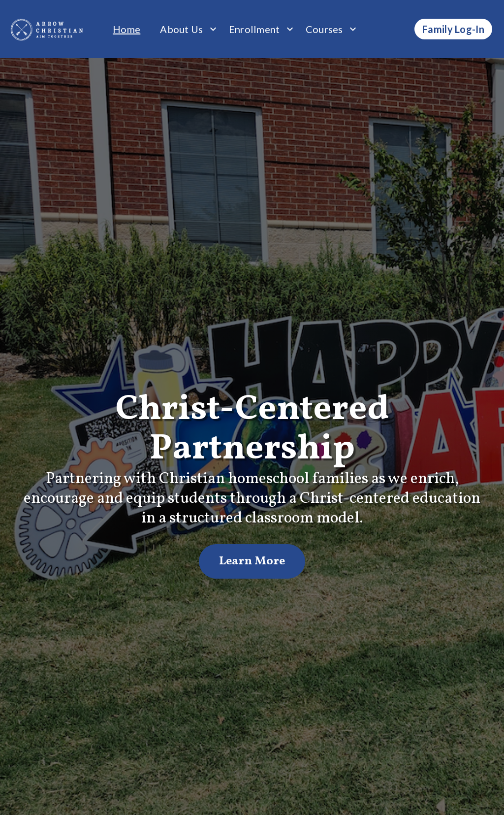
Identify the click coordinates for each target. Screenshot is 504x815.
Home (126, 29)
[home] (47, 29)
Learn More (252, 561)
